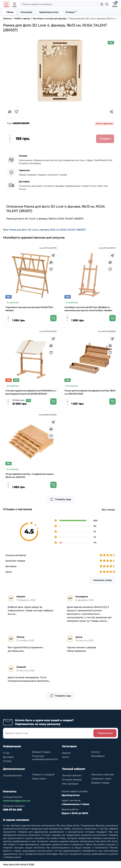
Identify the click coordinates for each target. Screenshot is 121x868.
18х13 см (54, 230)
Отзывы (71, 12)
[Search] (107, 4)
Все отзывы (108, 510)
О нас (6, 753)
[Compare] (51, 262)
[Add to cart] (53, 318)
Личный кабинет (72, 775)
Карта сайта (39, 779)
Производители (12, 775)
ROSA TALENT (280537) (73, 230)
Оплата (7, 761)
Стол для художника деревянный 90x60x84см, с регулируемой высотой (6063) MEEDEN (31, 392)
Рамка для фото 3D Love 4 (24, 230)
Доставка (8, 757)
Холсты (95, 752)
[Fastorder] (53, 255)
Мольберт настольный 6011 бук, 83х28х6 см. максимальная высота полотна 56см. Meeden (88, 309)
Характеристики (49, 12)
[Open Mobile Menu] (15, 4)
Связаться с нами (101, 779)
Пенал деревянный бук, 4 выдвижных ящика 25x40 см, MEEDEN (29, 476)
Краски (66, 753)
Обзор (10, 12)
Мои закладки (70, 784)
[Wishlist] (51, 269)
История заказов (72, 780)
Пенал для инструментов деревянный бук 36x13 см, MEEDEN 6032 (90, 392)
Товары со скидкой (43, 775)
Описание (26, 12)
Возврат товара (41, 752)
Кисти (66, 757)
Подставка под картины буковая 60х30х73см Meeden (29, 309)
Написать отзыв (102, 580)
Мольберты (98, 756)
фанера (45, 230)
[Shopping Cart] (115, 4)
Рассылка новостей (103, 775)
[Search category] (102, 4)
